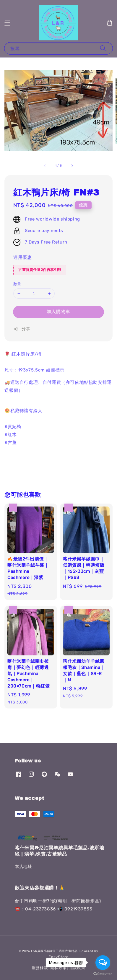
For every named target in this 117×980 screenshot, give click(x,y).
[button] (7, 23)
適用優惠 (22, 257)
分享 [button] (22, 329)
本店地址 (23, 867)
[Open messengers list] (103, 963)
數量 (17, 284)
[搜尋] (103, 48)
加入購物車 (58, 312)
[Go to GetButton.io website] (103, 974)
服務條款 (40, 968)
